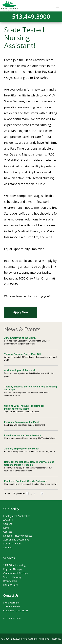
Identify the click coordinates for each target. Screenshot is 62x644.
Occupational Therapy (16, 573)
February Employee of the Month (22, 422)
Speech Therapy (12, 577)
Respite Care (10, 581)
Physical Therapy (13, 569)
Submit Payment (12, 544)
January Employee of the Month (22, 449)
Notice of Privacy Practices (18, 536)
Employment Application (17, 516)
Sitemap (8, 547)
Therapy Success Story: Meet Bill (22, 354)
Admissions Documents (16, 540)
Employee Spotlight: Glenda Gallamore (26, 481)
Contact (8, 532)
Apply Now (21, 312)
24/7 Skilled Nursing (14, 565)
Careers (8, 524)
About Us (8, 520)
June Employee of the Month (20, 338)
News (6, 528)
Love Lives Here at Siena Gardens (23, 435)
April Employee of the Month (20, 370)
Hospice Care (11, 585)
